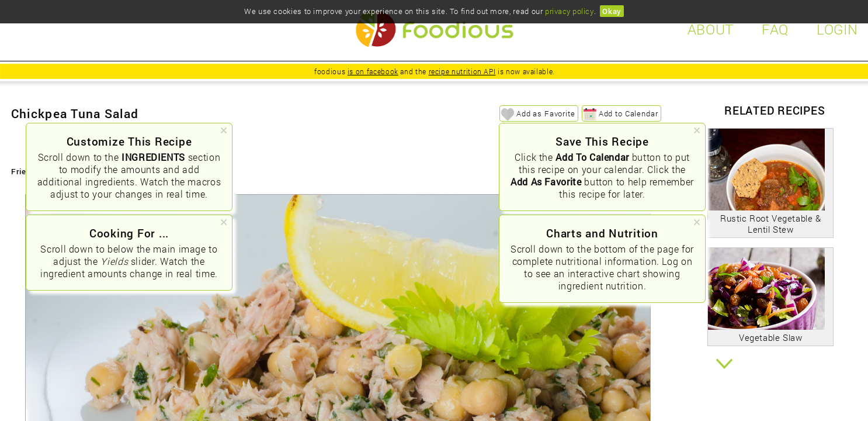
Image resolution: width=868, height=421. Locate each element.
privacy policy (569, 11)
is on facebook (373, 71)
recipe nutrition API (462, 71)
